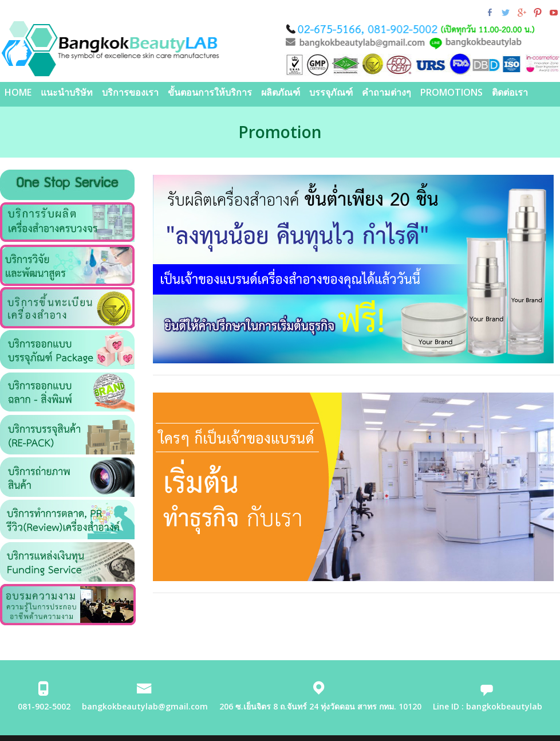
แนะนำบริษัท (67, 92)
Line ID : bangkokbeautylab (488, 706)
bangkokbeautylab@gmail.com (145, 706)
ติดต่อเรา (510, 92)
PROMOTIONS (451, 92)
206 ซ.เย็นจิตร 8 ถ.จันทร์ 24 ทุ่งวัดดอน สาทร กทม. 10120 (320, 706)
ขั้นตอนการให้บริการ (210, 92)
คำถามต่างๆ (387, 92)
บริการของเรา (130, 92)
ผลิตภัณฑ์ (281, 92)
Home (18, 92)
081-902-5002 (44, 706)
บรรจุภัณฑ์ (331, 92)
